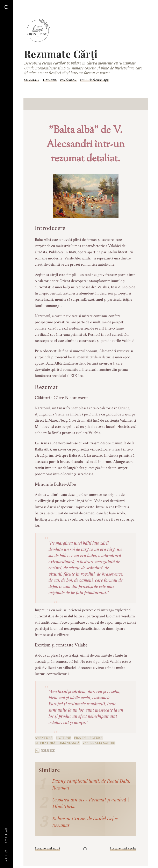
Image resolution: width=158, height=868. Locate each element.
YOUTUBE (50, 80)
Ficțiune (63, 738)
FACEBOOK (32, 80)
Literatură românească (57, 743)
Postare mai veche (123, 849)
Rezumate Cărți (61, 54)
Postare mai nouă (47, 849)
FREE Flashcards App (94, 80)
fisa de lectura (88, 738)
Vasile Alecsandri (99, 743)
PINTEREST (68, 80)
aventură (44, 738)
